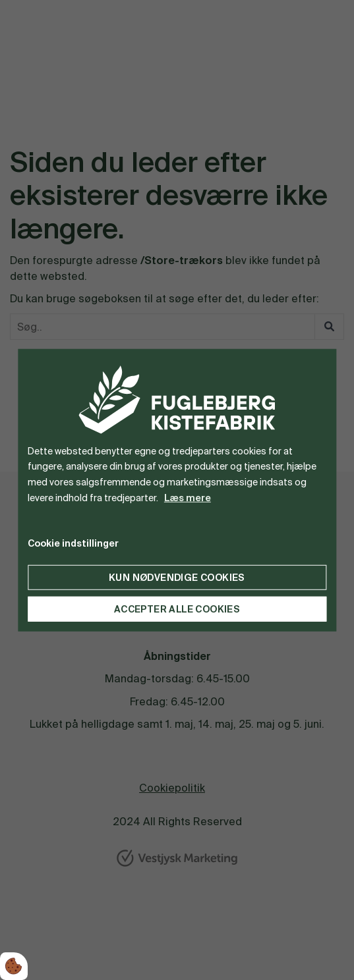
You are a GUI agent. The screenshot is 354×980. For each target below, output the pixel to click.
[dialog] (177, 490)
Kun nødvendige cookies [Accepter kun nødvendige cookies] (177, 577)
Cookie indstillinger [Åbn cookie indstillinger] (73, 543)
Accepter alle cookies (177, 609)
